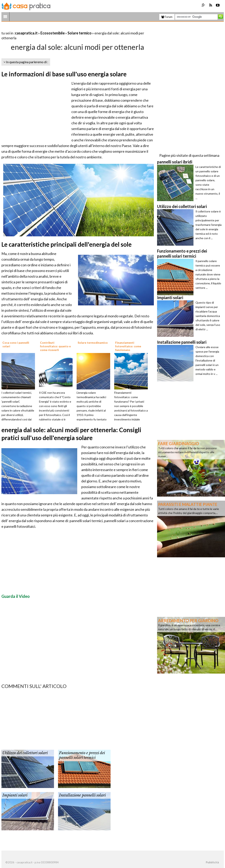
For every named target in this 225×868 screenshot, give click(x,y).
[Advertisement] (49, 28)
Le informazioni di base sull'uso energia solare (64, 74)
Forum (167, 17)
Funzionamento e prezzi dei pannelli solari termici (82, 755)
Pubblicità (212, 862)
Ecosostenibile (53, 33)
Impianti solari (15, 795)
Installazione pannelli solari (82, 795)
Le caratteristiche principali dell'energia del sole (67, 244)
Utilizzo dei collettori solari (25, 753)
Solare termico (80, 33)
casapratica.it (26, 33)
